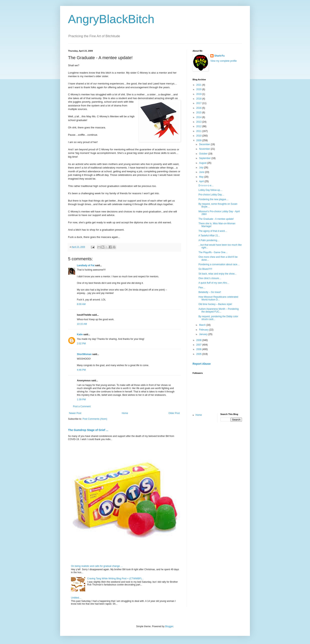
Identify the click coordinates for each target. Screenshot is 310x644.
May (202, 177)
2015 (199, 113)
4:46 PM (81, 370)
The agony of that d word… (213, 231)
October (204, 154)
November (205, 149)
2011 (199, 131)
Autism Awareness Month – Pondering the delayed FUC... (219, 310)
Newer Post (75, 413)
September (205, 158)
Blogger (169, 626)
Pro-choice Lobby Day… (211, 195)
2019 (199, 94)
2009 (199, 140)
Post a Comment (82, 406)
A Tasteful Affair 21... (209, 236)
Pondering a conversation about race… (219, 264)
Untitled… (76, 598)
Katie (80, 334)
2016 (199, 108)
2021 (199, 85)
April (202, 181)
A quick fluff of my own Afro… (214, 283)
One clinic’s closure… (210, 278)
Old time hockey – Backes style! (215, 304)
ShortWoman (84, 354)
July (202, 168)
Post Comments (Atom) (95, 419)
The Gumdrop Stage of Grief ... (88, 430)
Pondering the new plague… (213, 199)
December (205, 144)
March (203, 325)
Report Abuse (202, 364)
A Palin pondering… (209, 240)
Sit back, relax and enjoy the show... (217, 274)
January (204, 334)
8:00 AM (81, 304)
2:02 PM (81, 344)
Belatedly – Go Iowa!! (210, 292)
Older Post (174, 413)
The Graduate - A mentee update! (216, 219)
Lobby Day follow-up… (210, 190)
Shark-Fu (219, 56)
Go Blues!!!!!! (205, 269)
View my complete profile (224, 61)
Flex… (202, 288)
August (203, 163)
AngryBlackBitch (111, 19)
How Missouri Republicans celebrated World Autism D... (218, 298)
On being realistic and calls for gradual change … (97, 566)
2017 (199, 103)
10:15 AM (82, 324)
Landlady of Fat (86, 265)
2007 (199, 345)
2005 (199, 354)
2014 (199, 117)
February (204, 330)
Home (125, 413)
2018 (199, 99)
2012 (199, 126)
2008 (199, 340)
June (202, 172)
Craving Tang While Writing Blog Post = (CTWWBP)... (115, 579)
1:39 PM (81, 400)
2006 (199, 349)
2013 (199, 122)
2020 (199, 89)
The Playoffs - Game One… (213, 252)
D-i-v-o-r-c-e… (206, 186)
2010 (199, 136)
